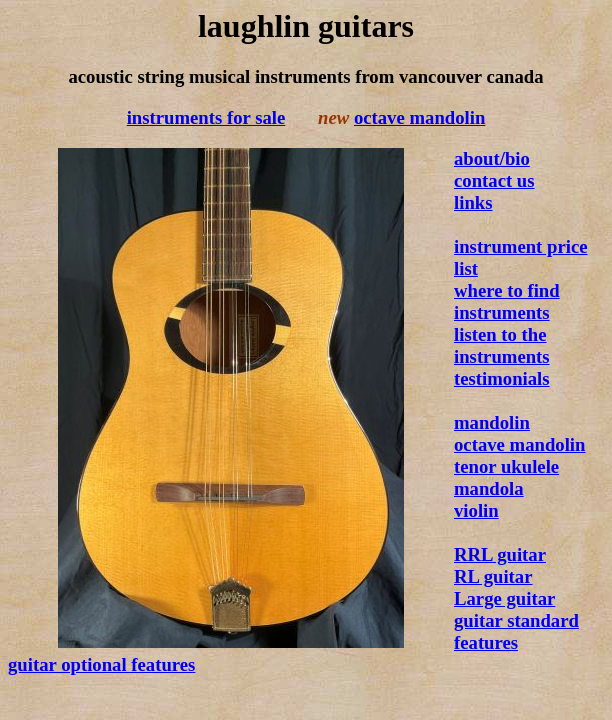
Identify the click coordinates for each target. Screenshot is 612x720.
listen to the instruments (502, 345)
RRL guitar (500, 554)
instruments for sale (206, 117)
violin (476, 510)
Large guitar (504, 598)
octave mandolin (419, 117)
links (473, 202)
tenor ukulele (506, 466)
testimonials (502, 378)
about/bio (492, 158)
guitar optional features (101, 664)
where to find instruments (507, 301)
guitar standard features (516, 631)
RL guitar (493, 576)
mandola (489, 488)
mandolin (492, 422)
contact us (494, 180)
